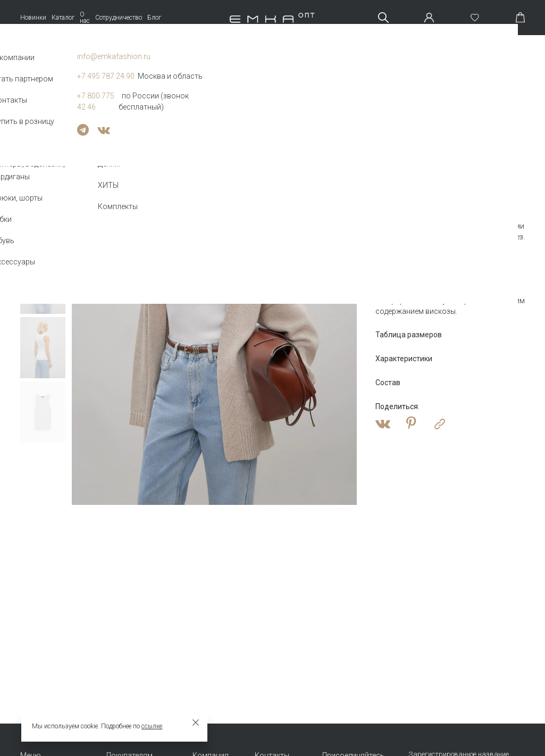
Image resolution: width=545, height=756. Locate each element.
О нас (85, 18)
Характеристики (404, 359)
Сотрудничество (119, 18)
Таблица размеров (409, 335)
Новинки (33, 18)
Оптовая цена (405, 187)
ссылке (152, 726)
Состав (388, 383)
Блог (154, 18)
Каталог (63, 18)
